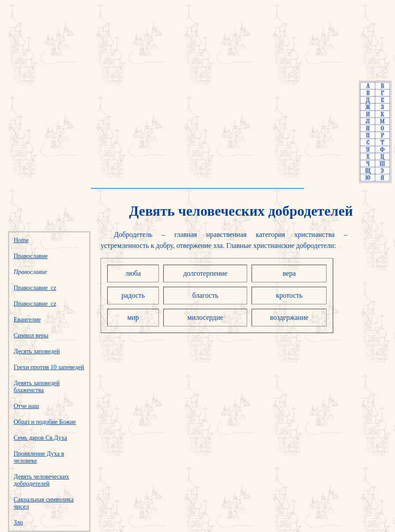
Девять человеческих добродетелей (41, 480)
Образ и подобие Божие (45, 422)
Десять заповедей (37, 351)
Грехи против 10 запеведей (49, 367)
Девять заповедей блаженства (37, 387)
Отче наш (26, 406)
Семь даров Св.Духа (40, 438)
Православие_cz (35, 288)
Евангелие (27, 320)
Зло (18, 523)
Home (21, 240)
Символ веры (31, 335)
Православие (31, 256)
